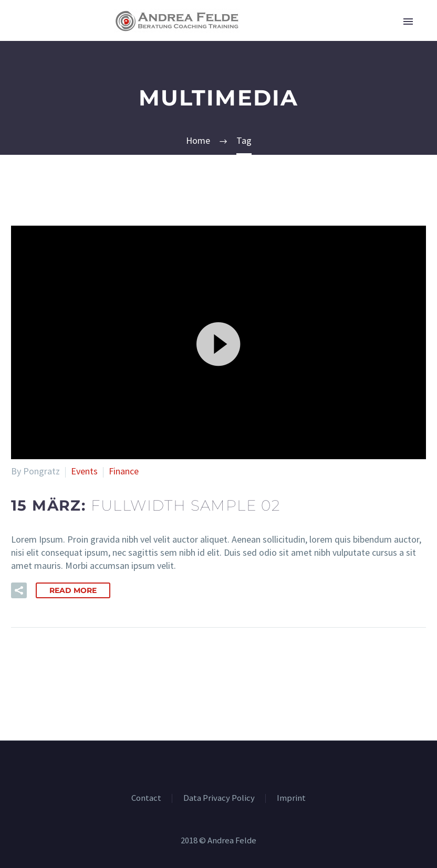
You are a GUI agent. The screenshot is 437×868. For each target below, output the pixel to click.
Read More (73, 590)
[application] (218, 342)
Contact (146, 798)
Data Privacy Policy (219, 798)
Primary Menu (408, 22)
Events (84, 471)
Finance (124, 471)
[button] (218, 343)
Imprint (291, 798)
